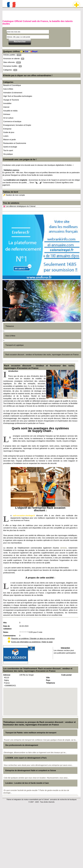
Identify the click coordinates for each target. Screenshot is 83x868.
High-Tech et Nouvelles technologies (18, 96)
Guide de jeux (9, 132)
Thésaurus (10, 326)
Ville (48, 678)
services (64, 548)
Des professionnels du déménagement (22, 745)
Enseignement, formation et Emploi (17, 125)
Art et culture (8, 118)
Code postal (66, 675)
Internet (6, 107)
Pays (48, 680)
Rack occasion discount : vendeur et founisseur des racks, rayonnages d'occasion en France (42, 355)
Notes (6, 632)
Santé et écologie (10, 147)
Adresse (7, 675)
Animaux (7, 114)
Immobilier (7, 103)
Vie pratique (8, 154)
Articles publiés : (12, 55)
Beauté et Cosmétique (12, 85)
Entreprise (7, 129)
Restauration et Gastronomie (15, 143)
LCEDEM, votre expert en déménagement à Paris (26, 758)
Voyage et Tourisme (11, 100)
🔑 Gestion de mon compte (14, 195)
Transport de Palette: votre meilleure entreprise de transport (31, 733)
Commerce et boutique (12, 121)
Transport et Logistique (15, 345)
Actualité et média (10, 111)
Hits (5, 623)
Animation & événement (13, 93)
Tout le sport (8, 150)
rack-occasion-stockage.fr (24, 516)
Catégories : (10, 70)
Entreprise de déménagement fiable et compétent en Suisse (31, 770)
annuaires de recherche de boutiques (63, 800)
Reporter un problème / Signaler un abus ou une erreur (33, 639)
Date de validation (7, 627)
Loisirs (6, 136)
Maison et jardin (10, 140)
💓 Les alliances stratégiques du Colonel (19, 206)
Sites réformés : (12, 62)
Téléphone (50, 683)
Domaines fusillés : (12, 66)
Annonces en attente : (14, 59)
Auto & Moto (8, 89)
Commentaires (9, 636)
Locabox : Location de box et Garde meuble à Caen (27, 783)
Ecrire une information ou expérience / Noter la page (32, 642)
